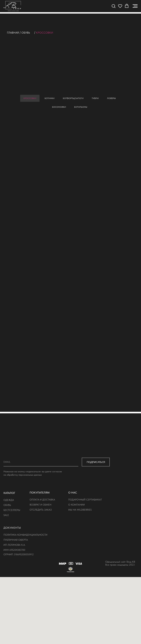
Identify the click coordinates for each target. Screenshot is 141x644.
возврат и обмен (40, 505)
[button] (113, 6)
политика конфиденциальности (25, 535)
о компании (77, 505)
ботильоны (81, 107)
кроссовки (30, 98)
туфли (95, 98)
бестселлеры (12, 510)
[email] (41, 462)
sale (6, 515)
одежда (9, 500)
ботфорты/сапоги (73, 98)
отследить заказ (41, 510)
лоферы (112, 98)
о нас (73, 493)
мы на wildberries (80, 510)
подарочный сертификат (85, 500)
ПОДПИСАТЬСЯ (96, 462)
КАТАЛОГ (9, 493)
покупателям (40, 493)
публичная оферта (16, 540)
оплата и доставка (42, 500)
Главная (13, 33)
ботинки (50, 98)
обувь (26, 33)
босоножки (59, 107)
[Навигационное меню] (135, 6)
